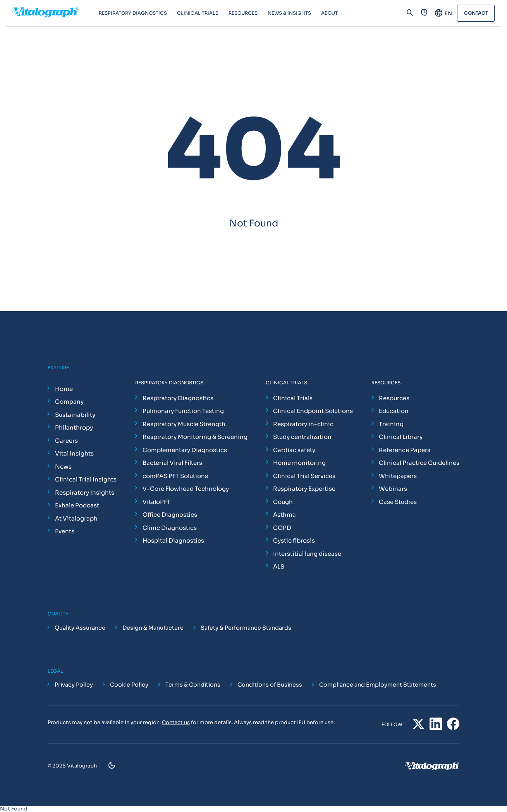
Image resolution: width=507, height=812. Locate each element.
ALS (279, 566)
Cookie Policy (129, 685)
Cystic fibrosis (294, 540)
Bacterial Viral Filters (172, 463)
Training (391, 424)
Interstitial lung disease (307, 554)
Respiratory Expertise (304, 489)
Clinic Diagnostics (170, 528)
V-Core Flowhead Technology (186, 489)
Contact (476, 13)
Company (69, 402)
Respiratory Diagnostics (178, 398)
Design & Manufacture (153, 628)
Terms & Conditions (193, 685)
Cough (283, 502)
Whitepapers (398, 476)
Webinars (393, 489)
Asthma (284, 515)
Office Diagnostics (170, 515)
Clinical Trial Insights (86, 479)
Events (65, 531)
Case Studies (398, 502)
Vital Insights (74, 453)
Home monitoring (299, 463)
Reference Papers (405, 450)
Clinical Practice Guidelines (419, 463)
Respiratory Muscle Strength (184, 424)
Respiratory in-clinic (303, 424)
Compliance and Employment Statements (378, 685)
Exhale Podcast (77, 505)
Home (64, 389)
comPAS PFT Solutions (175, 476)
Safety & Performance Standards (246, 628)
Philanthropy (74, 427)
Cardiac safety (294, 450)
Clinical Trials (293, 398)
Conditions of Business (270, 685)
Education (394, 411)
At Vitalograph (76, 518)
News (63, 467)
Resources (394, 398)
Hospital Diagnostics (173, 540)
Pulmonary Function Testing (183, 411)
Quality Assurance (80, 628)
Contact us (176, 722)
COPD (282, 528)
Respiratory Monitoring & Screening (195, 437)
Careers (66, 441)
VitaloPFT (156, 502)
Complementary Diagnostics (185, 450)
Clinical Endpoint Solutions (313, 411)
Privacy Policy (74, 685)
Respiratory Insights (85, 493)
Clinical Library (401, 437)
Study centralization (302, 437)
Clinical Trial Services (304, 476)
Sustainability (75, 415)
